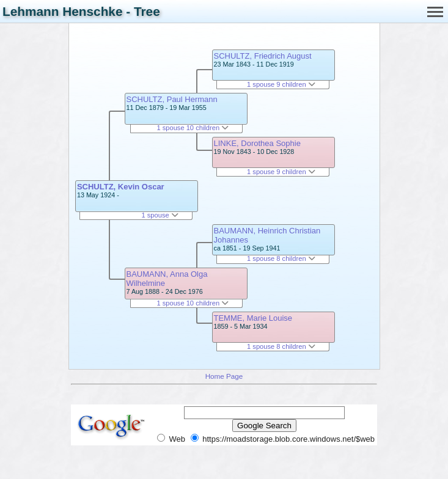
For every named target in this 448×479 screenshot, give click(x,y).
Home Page (224, 376)
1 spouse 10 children (193, 128)
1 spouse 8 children (281, 258)
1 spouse (160, 215)
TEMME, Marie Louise (253, 318)
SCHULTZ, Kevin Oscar (121, 187)
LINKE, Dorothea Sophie (257, 143)
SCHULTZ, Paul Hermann (172, 99)
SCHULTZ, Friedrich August (263, 56)
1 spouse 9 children (281, 84)
